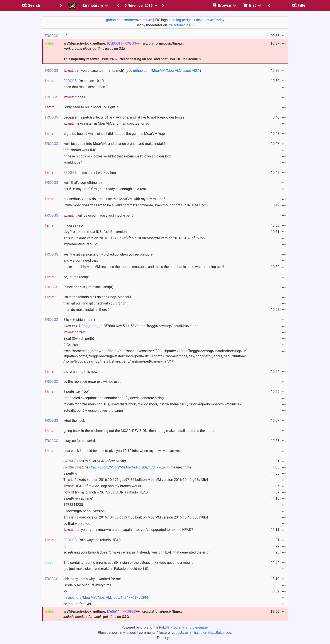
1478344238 (73, 505)
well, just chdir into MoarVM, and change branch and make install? (114, 144)
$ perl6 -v (70, 473)
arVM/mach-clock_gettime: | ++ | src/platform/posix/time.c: (124, 614)
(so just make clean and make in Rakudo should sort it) (106, 569)
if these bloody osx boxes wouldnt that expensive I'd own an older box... (118, 156)
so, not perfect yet (77, 604)
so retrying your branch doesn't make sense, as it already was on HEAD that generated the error (137, 552)
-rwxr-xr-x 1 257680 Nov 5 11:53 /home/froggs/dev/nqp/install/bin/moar (130, 326)
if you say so (73, 225)
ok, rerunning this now (80, 372)
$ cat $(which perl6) (79, 339)
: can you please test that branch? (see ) (132, 71)
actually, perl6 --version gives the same (93, 411)
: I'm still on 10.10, (84, 81)
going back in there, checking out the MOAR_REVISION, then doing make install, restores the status (139, 431)
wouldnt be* (73, 162)
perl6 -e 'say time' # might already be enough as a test (105, 189)
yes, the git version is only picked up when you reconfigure (108, 254)
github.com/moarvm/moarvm (129, 20)
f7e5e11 (113, 611)
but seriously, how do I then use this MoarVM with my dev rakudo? (114, 199)
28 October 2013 (181, 25)
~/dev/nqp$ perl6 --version (84, 511)
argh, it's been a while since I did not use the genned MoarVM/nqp (114, 134)
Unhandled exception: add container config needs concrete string (114, 398)
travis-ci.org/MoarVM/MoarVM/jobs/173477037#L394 (106, 598)
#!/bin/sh (71, 345)
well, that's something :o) (83, 183)
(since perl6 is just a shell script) (88, 287)
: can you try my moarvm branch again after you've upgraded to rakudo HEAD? (128, 530)
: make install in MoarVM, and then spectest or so (106, 123)
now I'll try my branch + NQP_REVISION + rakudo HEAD (106, 492)
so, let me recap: (76, 277)
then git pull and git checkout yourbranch (95, 303)
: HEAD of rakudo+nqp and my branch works (102, 486)
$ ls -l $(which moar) (79, 320)
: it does (74, 97)
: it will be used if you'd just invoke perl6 (98, 215)
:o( (65, 591)
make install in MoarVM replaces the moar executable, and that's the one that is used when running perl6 (144, 267)
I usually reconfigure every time (87, 585)
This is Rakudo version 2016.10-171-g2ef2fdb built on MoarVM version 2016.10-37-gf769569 (135, 238)
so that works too (77, 524)
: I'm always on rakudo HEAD (92, 540)
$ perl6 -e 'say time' (78, 498)
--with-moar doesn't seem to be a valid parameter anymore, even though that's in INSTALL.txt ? (136, 205)
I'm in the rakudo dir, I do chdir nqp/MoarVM (97, 297)
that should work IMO (80, 150)
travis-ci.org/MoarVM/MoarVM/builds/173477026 (128, 467)
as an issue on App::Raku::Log (208, 633)
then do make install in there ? (86, 310)
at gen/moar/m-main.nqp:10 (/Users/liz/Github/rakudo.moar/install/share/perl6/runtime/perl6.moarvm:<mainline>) (153, 404)
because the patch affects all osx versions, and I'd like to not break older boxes (124, 117)
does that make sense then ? (85, 87)
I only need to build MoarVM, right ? (91, 107)
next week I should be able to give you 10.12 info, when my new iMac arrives (122, 451)
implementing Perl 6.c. (81, 244)
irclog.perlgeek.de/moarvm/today (198, 20)
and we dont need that (81, 260)
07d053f (113, 43)
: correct (74, 332)
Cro (143, 627)
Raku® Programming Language (183, 627)
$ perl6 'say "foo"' (76, 392)
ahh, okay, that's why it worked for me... (93, 579)
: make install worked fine (90, 173)
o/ (65, 36)
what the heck (74, 421)
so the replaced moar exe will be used (92, 382)
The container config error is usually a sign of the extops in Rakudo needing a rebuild (128, 563)
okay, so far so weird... (80, 441)
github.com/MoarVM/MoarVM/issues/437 (166, 71)
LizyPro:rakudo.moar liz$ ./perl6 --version (95, 232)
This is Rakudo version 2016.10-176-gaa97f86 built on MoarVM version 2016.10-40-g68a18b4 (136, 480)
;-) (65, 546)
